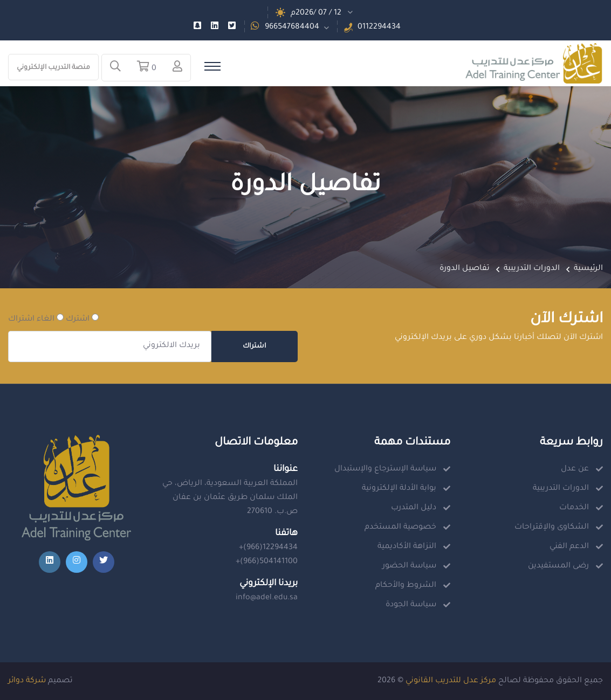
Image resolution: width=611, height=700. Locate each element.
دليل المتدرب (414, 508)
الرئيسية (588, 269)
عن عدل (575, 469)
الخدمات (574, 508)
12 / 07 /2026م (316, 13)
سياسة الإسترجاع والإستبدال (385, 469)
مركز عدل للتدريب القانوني (451, 681)
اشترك (82, 319)
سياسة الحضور (409, 566)
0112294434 (379, 27)
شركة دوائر (27, 681)
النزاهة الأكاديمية (407, 547)
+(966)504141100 (267, 562)
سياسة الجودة (411, 605)
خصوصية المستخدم (400, 528)
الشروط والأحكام (406, 586)
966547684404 (292, 27)
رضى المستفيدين (558, 566)
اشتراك (254, 346)
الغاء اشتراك (36, 319)
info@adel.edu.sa (267, 598)
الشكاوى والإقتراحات (552, 528)
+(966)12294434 (268, 548)
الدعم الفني (569, 547)
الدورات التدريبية (532, 269)
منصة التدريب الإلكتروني (53, 68)
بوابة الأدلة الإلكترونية (399, 489)
